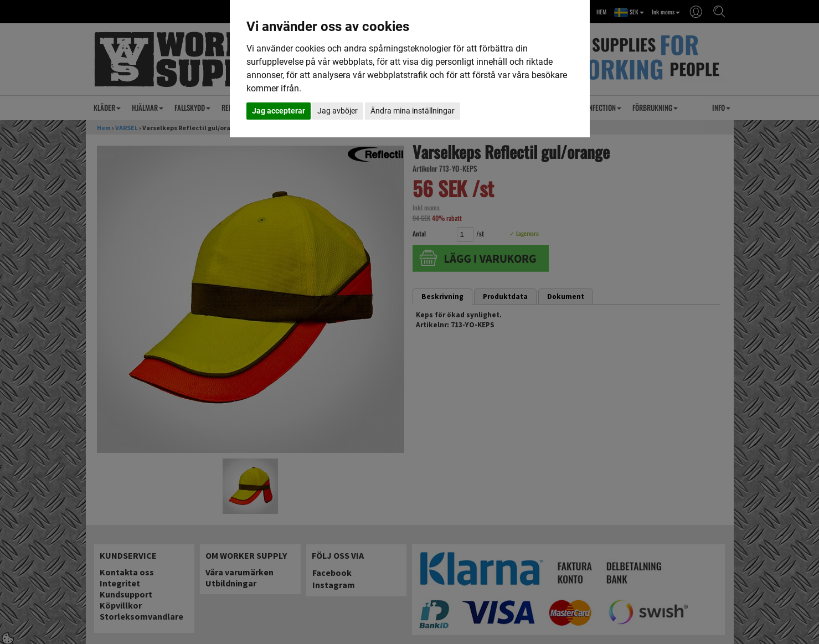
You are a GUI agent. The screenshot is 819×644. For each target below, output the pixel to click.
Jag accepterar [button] (279, 111)
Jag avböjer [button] (338, 111)
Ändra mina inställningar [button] (413, 111)
